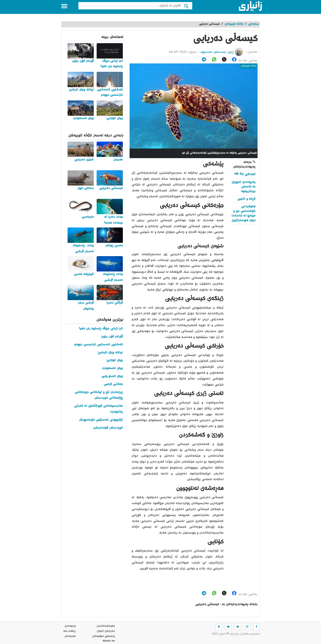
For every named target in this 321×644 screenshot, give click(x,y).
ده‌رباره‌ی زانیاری (106, 631)
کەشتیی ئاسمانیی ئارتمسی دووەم (98, 345)
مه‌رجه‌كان (70, 636)
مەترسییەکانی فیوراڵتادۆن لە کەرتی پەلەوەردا (98, 409)
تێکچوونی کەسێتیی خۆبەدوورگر (101, 420)
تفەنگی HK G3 (245, 174)
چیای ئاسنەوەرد (112, 368)
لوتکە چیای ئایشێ (110, 353)
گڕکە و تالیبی (246, 199)
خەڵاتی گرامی (113, 384)
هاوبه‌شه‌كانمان (106, 626)
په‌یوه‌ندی (70, 626)
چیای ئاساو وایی (112, 376)
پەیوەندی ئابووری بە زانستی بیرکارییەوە (244, 187)
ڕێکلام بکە (70, 631)
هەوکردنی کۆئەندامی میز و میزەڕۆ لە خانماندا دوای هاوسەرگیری (244, 213)
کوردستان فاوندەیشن (108, 428)
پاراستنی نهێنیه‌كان (103, 636)
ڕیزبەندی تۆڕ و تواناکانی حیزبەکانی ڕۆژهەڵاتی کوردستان (99, 395)
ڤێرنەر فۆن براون (112, 337)
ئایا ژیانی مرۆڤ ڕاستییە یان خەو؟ (101, 329)
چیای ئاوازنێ (115, 360)
